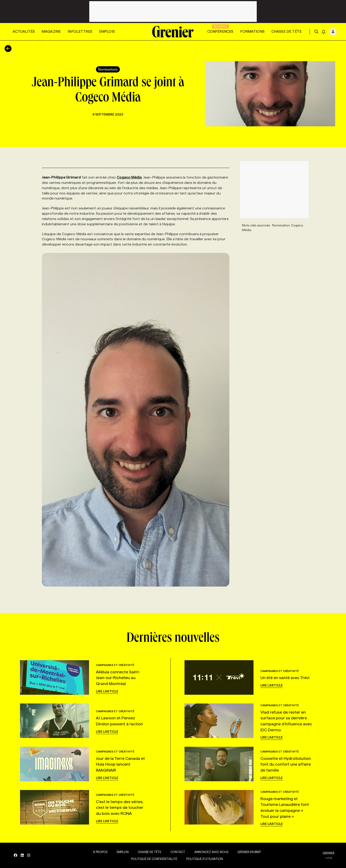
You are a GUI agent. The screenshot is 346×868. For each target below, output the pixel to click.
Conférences (220, 31)
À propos (100, 852)
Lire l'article (107, 691)
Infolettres (80, 31)
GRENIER (329, 853)
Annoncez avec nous (211, 852)
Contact (178, 852)
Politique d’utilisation (205, 859)
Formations (252, 31)
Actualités (24, 31)
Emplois (107, 31)
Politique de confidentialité (154, 859)
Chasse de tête (287, 31)
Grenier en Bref (249, 852)
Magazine (51, 31)
